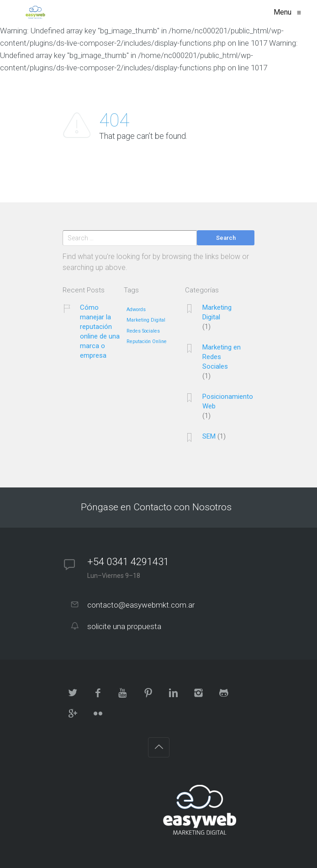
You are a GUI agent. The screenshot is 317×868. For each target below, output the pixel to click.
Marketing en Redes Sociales (222, 357)
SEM (209, 436)
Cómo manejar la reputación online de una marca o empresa (100, 331)
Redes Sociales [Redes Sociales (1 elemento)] (143, 331)
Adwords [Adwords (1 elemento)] (136, 310)
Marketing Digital (217, 312)
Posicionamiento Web (228, 401)
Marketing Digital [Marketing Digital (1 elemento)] (146, 320)
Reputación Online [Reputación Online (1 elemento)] (147, 342)
